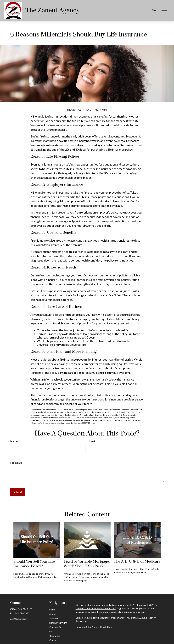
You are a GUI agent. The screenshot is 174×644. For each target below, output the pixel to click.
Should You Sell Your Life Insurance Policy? (34, 564)
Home (52, 610)
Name (14, 441)
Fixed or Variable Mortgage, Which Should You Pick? (87, 564)
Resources (55, 636)
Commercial (55, 627)
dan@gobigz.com (19, 619)
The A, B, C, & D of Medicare (137, 562)
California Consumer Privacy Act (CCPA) (96, 608)
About (53, 614)
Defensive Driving (58, 623)
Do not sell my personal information (127, 612)
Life (51, 631)
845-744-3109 (25, 609)
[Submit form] (18, 492)
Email (92, 441)
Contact (54, 640)
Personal (54, 618)
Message (16, 463)
